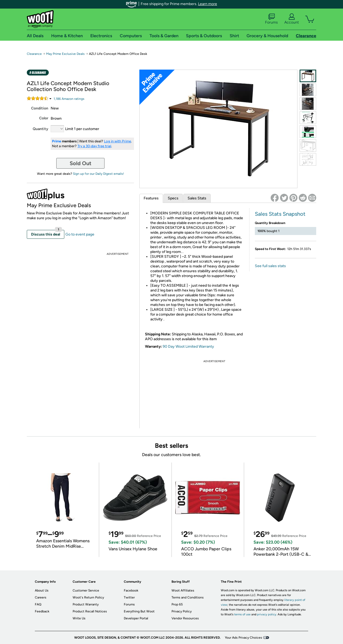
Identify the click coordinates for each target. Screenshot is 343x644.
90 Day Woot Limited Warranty (188, 346)
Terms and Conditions (188, 597)
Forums (271, 19)
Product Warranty (86, 604)
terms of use (242, 614)
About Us (42, 590)
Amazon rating (69, 99)
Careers (41, 597)
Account (292, 19)
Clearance (34, 54)
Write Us (79, 618)
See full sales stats (270, 266)
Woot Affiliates (183, 590)
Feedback (42, 611)
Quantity (40, 129)
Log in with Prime (118, 141)
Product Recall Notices (90, 611)
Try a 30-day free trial (94, 146)
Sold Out (81, 163)
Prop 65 (177, 604)
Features (151, 198)
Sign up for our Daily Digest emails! (98, 174)
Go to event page (80, 234)
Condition (40, 108)
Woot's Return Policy (88, 597)
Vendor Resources (185, 618)
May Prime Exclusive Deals (65, 54)
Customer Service (86, 590)
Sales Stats (197, 198)
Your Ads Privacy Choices (243, 638)
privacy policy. (267, 614)
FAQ (38, 604)
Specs (173, 198)
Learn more (208, 4)
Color (44, 118)
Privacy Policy (182, 611)
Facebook (131, 590)
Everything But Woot (139, 611)
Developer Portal (136, 618)
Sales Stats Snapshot (280, 214)
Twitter (129, 597)
